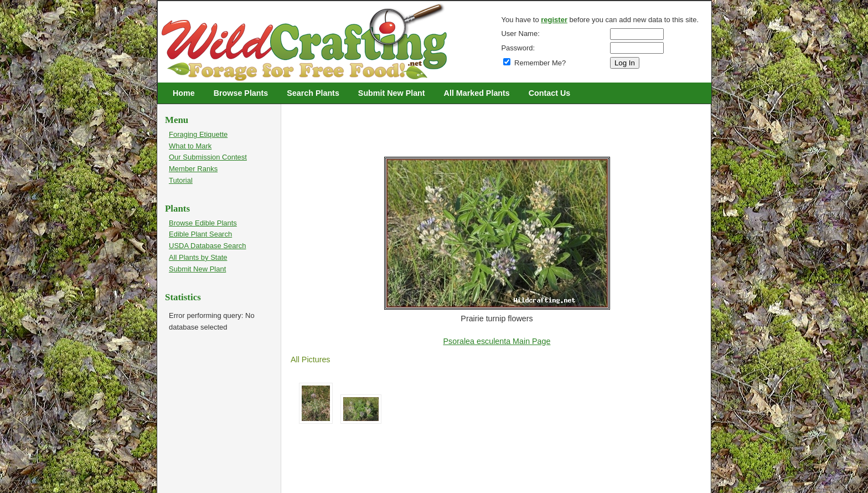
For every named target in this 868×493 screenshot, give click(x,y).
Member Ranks (193, 169)
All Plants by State (198, 257)
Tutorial (181, 180)
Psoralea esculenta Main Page (497, 341)
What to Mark (190, 146)
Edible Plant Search (200, 234)
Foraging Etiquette (198, 134)
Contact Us (549, 93)
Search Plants (313, 93)
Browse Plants (241, 93)
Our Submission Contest (208, 157)
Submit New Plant (392, 93)
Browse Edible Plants (203, 223)
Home (184, 93)
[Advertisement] (492, 129)
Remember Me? (534, 63)
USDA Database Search (207, 246)
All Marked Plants (477, 93)
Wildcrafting (166, 7)
